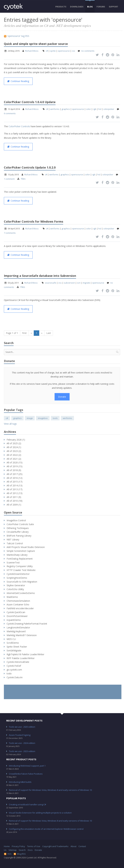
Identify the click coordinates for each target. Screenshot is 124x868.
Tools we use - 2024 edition (22, 743)
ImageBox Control (16, 520)
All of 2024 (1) (14, 447)
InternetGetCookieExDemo (21, 593)
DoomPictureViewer (17, 616)
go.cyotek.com (14, 670)
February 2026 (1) (16, 440)
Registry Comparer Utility (20, 566)
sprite (53, 51)
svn (79, 283)
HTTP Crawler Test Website (21, 570)
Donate (62, 397)
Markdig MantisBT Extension (22, 635)
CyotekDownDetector (18, 574)
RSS (8, 854)
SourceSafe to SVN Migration (22, 582)
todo (9, 673)
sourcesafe (51, 283)
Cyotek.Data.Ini (15, 677)
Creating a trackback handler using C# (27, 804)
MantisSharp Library (17, 555)
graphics (66, 109)
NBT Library (13, 540)
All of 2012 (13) (15, 493)
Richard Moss (32, 51)
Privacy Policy (18, 846)
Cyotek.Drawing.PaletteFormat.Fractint (27, 624)
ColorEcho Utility (15, 589)
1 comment (9, 179)
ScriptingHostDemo (17, 578)
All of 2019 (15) (15, 466)
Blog (90, 7)
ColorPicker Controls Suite (20, 524)
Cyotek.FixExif (14, 666)
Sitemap (13, 850)
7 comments (10, 233)
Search (22, 850)
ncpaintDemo (14, 620)
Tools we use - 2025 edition (22, 727)
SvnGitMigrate (14, 650)
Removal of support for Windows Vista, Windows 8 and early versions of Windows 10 (50, 790)
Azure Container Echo (18, 604)
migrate (86, 283)
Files (23, 179)
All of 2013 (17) (15, 489)
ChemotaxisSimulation (18, 601)
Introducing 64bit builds (20, 782)
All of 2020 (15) (15, 462)
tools (55, 418)
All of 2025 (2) (14, 443)
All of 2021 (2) (14, 459)
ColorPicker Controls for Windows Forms (34, 221)
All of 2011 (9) (14, 497)
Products (61, 7)
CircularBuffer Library (18, 532)
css (73, 51)
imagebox (43, 418)
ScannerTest (13, 563)
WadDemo (12, 597)
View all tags (10, 424)
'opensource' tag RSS (17, 36)
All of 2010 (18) (15, 501)
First (24, 333)
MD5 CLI (11, 639)
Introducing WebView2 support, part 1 (27, 766)
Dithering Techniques (18, 528)
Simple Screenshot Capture (21, 551)
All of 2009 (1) (14, 505)
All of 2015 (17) (15, 482)
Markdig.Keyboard (16, 631)
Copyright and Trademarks (55, 846)
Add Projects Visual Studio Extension (26, 547)
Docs (30, 850)
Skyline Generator (16, 585)
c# (47, 51)
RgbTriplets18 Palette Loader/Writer (25, 654)
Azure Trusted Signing (20, 735)
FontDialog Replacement (20, 559)
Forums (101, 7)
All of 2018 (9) (14, 470)
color (88, 109)
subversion (69, 283)
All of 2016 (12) (15, 478)
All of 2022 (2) (14, 455)
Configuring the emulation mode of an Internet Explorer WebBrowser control (46, 829)
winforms (55, 109)
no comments (88, 51)
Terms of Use (34, 846)
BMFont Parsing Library (19, 536)
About (73, 846)
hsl (100, 109)
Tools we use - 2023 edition (22, 751)
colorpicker (109, 109)
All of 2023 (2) (14, 451)
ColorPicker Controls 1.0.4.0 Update (30, 102)
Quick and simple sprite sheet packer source (36, 44)
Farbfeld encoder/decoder (20, 608)
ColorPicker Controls (19, 126)
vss (60, 283)
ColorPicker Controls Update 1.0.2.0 (30, 167)
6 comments (10, 113)
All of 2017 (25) (15, 474)
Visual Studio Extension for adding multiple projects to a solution (40, 813)
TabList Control (15, 543)
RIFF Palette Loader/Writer (21, 658)
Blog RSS (20, 854)
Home (7, 846)
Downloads (77, 7)
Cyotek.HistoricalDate (18, 662)
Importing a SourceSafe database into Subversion (40, 276)
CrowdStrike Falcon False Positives (26, 774)
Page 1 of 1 (12, 333)
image (30, 418)
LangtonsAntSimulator (18, 627)
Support (114, 7)
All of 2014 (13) (15, 485)
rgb (95, 109)
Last (49, 333)
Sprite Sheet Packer (17, 647)
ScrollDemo (13, 643)
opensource (64, 51)
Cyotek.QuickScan (16, 612)
